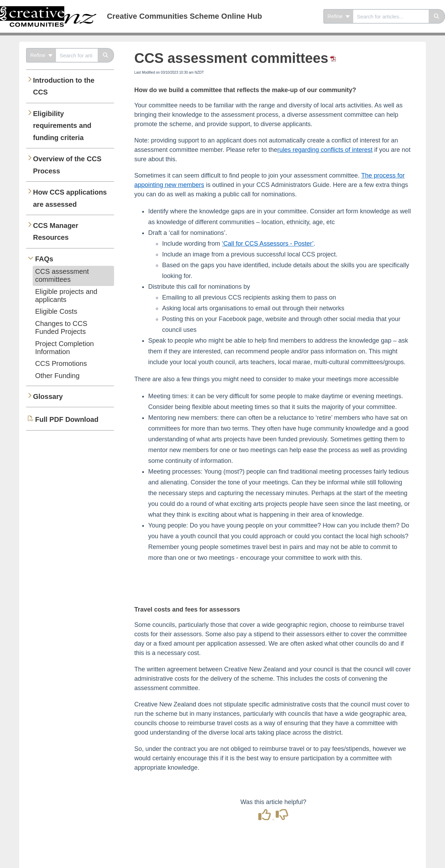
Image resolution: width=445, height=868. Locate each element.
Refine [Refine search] (339, 16)
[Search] (437, 16)
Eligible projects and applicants (66, 296)
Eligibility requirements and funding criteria (62, 126)
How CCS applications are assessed (70, 198)
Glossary (48, 396)
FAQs (44, 259)
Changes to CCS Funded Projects (61, 327)
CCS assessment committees (62, 275)
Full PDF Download (67, 419)
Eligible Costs (56, 311)
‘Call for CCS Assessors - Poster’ (268, 244)
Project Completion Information (64, 348)
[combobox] (391, 16)
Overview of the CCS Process (67, 165)
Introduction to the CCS (64, 86)
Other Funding (57, 376)
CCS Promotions (61, 363)
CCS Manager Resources (56, 231)
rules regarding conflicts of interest (325, 150)
